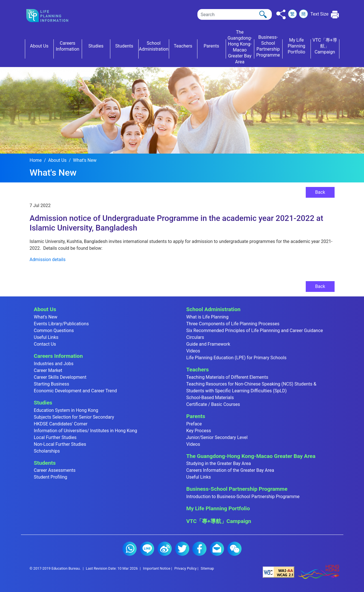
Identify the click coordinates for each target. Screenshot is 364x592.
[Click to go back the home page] (52, 16)
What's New (85, 160)
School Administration (214, 309)
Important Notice (157, 568)
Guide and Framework (208, 344)
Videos (193, 351)
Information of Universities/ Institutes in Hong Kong (86, 431)
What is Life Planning (207, 317)
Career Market (48, 370)
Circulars (195, 337)
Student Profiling (51, 477)
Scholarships (47, 451)
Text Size (319, 14)
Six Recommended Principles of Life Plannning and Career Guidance (255, 331)
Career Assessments (55, 470)
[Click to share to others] (281, 14)
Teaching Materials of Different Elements (227, 377)
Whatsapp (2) (130, 549)
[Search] (235, 14)
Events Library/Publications (61, 324)
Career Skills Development (60, 377)
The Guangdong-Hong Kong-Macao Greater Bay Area (251, 456)
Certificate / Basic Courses (213, 404)
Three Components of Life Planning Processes (233, 324)
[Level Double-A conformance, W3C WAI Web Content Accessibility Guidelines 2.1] (279, 572)
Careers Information (58, 356)
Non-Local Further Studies (60, 444)
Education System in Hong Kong (66, 410)
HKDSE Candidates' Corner (61, 424)
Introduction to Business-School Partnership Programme (243, 497)
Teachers (198, 370)
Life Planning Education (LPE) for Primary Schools (237, 358)
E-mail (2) (217, 549)
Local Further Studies (55, 437)
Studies (43, 403)
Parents (196, 416)
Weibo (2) (165, 549)
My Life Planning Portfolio (218, 508)
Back (320, 192)
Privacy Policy (185, 568)
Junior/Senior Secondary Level (217, 437)
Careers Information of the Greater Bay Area (230, 470)
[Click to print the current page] (335, 15)
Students (45, 463)
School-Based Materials (210, 398)
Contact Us (45, 344)
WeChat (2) (234, 549)
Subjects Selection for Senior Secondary (74, 417)
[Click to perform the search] (263, 14)
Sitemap (207, 568)
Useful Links (46, 337)
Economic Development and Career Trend (76, 391)
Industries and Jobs (54, 364)
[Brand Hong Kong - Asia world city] (318, 572)
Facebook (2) (199, 549)
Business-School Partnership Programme (237, 489)
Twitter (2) (182, 549)
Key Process (199, 431)
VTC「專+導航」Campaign (219, 521)
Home (36, 160)
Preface (194, 424)
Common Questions (54, 331)
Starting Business (52, 384)
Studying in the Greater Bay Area (219, 463)
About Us (57, 160)
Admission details (48, 260)
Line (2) (147, 549)
